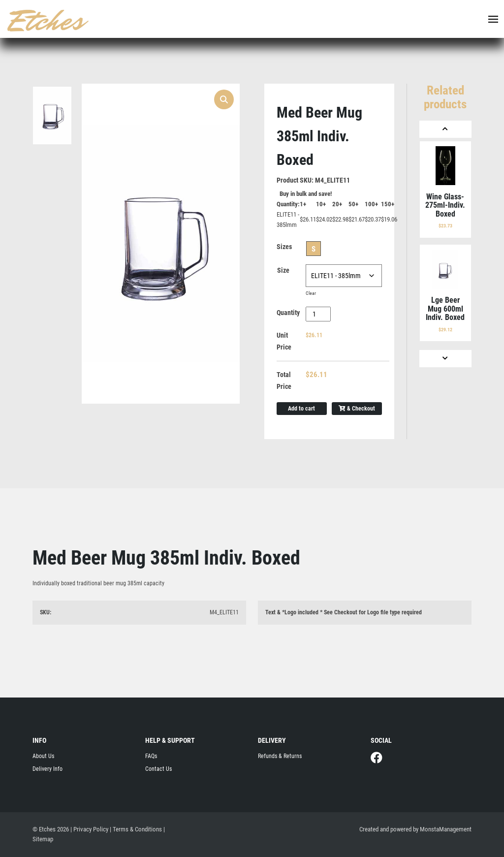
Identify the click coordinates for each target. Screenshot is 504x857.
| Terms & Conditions (136, 829)
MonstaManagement (446, 829)
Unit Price (284, 341)
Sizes (284, 247)
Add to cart (301, 409)
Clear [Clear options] (311, 293)
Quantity (288, 313)
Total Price (284, 381)
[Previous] (445, 129)
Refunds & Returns (280, 756)
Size (283, 270)
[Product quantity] (318, 314)
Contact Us (158, 769)
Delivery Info (47, 769)
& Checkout (357, 409)
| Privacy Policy (89, 829)
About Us (43, 756)
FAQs (151, 756)
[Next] (445, 359)
